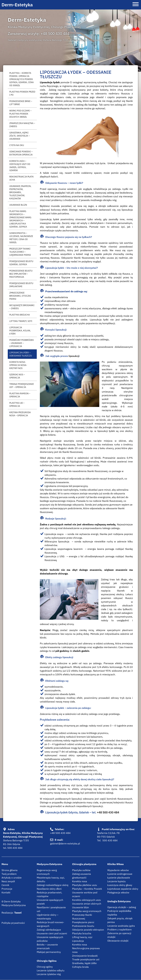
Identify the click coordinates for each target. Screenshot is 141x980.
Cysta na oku (17, 145)
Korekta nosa (80, 881)
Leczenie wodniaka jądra (121, 926)
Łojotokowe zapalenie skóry (123, 889)
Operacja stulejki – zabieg (122, 907)
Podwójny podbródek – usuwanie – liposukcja (22, 343)
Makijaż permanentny (49, 952)
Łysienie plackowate (119, 878)
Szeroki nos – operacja (17, 376)
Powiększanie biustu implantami (21, 285)
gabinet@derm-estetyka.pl (65, 843)
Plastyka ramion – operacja (20, 395)
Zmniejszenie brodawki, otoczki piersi (20, 296)
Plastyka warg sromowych (87, 911)
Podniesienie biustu (83, 926)
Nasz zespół (8, 881)
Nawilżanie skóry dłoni (49, 889)
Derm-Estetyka (17, 5)
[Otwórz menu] (136, 5)
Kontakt (6, 892)
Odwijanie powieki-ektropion (88, 930)
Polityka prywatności (13, 923)
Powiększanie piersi (83, 922)
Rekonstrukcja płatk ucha (21, 178)
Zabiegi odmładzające (49, 930)
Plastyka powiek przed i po (22, 93)
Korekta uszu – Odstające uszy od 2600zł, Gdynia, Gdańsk (20, 166)
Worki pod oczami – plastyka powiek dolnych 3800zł (20, 114)
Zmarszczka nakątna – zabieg (22, 125)
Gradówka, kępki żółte (84, 963)
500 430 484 (15, 848)
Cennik (5, 885)
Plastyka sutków (81, 870)
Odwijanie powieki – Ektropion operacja (21, 153)
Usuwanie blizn (18, 205)
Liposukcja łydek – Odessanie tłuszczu (21, 354)
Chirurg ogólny (45, 967)
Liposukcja (78, 941)
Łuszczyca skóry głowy (120, 885)
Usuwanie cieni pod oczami (52, 933)
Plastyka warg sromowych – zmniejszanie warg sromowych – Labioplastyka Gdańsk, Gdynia (20, 219)
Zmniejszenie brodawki (85, 956)
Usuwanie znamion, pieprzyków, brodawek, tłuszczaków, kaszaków (20, 192)
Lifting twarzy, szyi (21, 321)
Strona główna (10, 870)
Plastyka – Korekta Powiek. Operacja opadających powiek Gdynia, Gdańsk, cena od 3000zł (21, 79)
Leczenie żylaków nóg (49, 974)
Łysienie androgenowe (120, 874)
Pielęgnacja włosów (118, 892)
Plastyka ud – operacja (17, 404)
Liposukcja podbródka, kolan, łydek (20, 330)
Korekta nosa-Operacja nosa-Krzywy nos (18, 365)
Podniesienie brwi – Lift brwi (21, 103)
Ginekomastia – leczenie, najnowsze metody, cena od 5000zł (21, 238)
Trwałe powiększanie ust (86, 959)
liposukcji (74, 356)
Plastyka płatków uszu (85, 885)
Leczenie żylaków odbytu (51, 970)
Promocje (7, 889)
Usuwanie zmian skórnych (87, 904)
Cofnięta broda (80, 967)
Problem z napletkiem (120, 929)
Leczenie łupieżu (116, 881)
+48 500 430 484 (55, 33)
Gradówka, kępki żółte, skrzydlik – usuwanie (20, 136)
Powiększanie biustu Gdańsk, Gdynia (21, 263)
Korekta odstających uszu (86, 900)
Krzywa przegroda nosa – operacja (20, 414)
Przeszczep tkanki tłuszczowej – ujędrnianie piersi (20, 252)
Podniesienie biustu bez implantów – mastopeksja (21, 274)
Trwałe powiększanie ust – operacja (22, 385)
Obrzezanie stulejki (118, 941)
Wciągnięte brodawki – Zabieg (22, 307)
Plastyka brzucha (20, 315)
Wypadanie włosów (118, 870)
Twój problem (9, 874)
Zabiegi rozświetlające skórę (53, 885)
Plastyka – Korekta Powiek (87, 889)
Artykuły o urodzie (12, 878)
